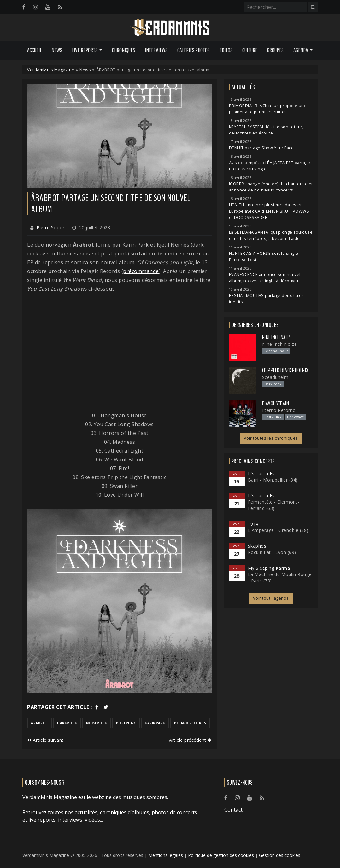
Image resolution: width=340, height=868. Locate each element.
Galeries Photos (193, 50)
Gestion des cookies (280, 855)
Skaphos (257, 546)
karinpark (155, 723)
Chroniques (123, 50)
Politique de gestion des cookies (221, 855)
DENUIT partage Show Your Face (261, 148)
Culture (250, 50)
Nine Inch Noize (280, 344)
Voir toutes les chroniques (271, 438)
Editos (226, 50)
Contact (233, 810)
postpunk (126, 723)
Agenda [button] (301, 50)
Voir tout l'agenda (271, 598)
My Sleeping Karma (269, 568)
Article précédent (191, 740)
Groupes (275, 50)
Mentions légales (166, 855)
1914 (253, 524)
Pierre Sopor (50, 228)
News (57, 50)
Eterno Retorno (279, 410)
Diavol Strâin (276, 403)
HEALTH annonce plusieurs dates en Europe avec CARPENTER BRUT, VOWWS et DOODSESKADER (269, 211)
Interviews (156, 50)
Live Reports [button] (85, 50)
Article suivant (45, 740)
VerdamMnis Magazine (51, 70)
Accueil (34, 50)
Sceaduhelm (275, 377)
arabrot (40, 723)
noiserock (97, 723)
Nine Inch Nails (277, 337)
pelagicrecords (190, 723)
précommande (141, 271)
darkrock (67, 723)
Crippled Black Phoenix (285, 370)
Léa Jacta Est (262, 474)
